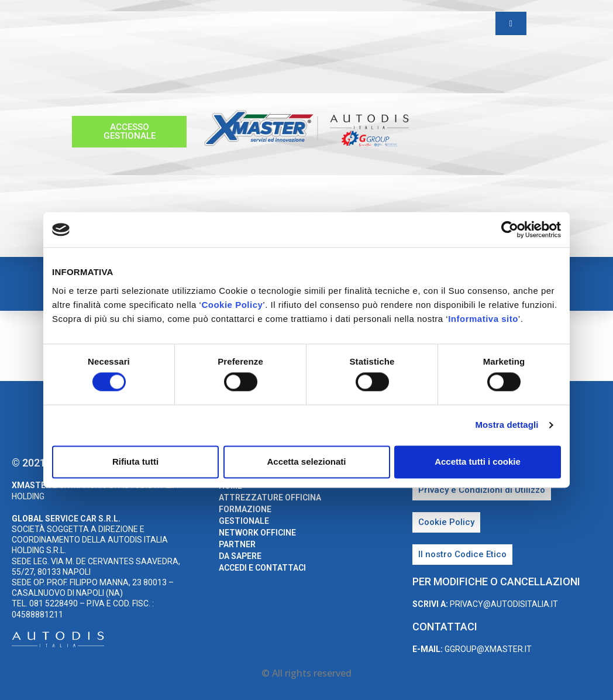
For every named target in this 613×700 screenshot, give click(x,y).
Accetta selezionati (306, 461)
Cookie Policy (232, 305)
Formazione (245, 509)
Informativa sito (483, 319)
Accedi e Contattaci (262, 568)
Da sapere (240, 556)
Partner (237, 544)
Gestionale (244, 521)
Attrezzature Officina (270, 497)
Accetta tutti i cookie (478, 461)
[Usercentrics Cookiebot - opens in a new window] (510, 229)
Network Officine (257, 533)
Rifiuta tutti (135, 461)
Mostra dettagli (507, 425)
